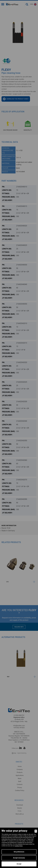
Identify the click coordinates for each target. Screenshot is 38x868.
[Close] (36, 831)
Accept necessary (19, 858)
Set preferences (19, 852)
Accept (19, 864)
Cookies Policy (19, 846)
